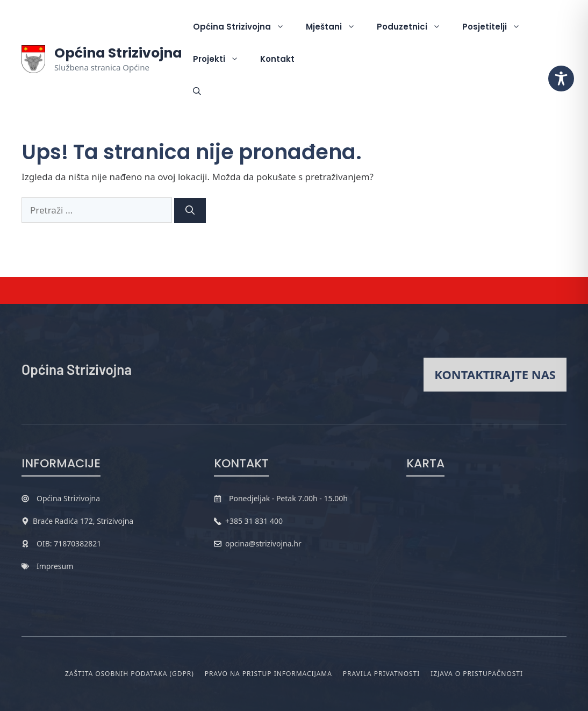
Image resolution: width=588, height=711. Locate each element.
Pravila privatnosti (381, 674)
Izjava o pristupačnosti (477, 674)
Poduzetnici (414, 27)
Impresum (55, 566)
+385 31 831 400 (254, 521)
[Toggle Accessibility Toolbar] (561, 79)
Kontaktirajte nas (495, 374)
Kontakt (277, 59)
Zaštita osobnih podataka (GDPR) (130, 674)
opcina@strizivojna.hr (263, 543)
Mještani (336, 27)
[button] (197, 91)
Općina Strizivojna (118, 53)
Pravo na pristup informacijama (268, 674)
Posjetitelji (497, 27)
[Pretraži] (190, 211)
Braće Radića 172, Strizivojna (83, 521)
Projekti (221, 59)
